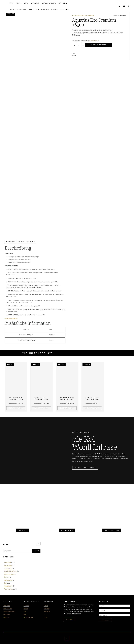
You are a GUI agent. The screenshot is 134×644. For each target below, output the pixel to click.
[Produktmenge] (79, 45)
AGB (25, 614)
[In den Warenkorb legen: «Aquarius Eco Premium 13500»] (16, 408)
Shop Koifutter (8, 609)
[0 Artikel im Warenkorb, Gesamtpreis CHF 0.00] (129, 6)
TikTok (45, 617)
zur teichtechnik (112, 530)
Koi (25, 3)
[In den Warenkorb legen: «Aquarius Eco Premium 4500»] (93, 408)
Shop (18, 3)
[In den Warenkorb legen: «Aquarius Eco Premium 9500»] (41, 408)
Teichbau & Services (17, 9)
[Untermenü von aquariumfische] (55, 3)
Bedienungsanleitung (11, 318)
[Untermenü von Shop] (21, 3)
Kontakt (26, 609)
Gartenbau (7, 617)
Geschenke (7, 614)
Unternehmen (42, 9)
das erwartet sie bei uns (85, 468)
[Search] (119, 6)
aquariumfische (48, 3)
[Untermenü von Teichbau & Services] (26, 9)
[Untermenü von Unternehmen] (48, 9)
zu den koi (22, 530)
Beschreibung (11, 242)
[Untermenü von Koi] (27, 3)
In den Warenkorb (99, 45)
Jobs (25, 612)
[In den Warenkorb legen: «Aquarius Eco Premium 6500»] (67, 408)
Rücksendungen (28, 617)
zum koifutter (67, 530)
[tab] (11, 242)
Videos (46, 606)
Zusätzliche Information (27, 242)
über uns (69, 620)
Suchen (36, 551)
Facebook (47, 609)
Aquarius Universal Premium (83, 15)
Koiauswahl (7, 606)
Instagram (47, 612)
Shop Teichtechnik (9, 612)
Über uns (26, 606)
